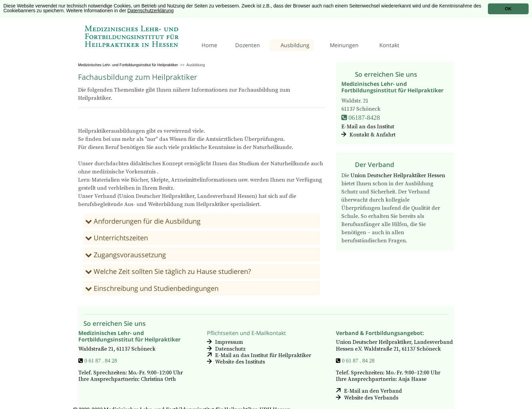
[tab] (202, 221)
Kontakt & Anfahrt (373, 135)
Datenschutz (230, 349)
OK (508, 9)
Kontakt (389, 45)
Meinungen (344, 45)
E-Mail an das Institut (368, 127)
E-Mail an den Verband (373, 391)
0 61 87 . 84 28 (101, 360)
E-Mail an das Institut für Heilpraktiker (263, 355)
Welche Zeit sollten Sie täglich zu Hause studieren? (172, 271)
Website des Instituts (240, 362)
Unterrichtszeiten (120, 238)
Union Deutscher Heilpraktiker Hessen (398, 175)
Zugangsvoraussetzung (129, 255)
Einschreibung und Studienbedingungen (155, 288)
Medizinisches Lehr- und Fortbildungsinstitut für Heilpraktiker (128, 65)
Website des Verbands (371, 397)
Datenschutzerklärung (151, 11)
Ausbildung (295, 45)
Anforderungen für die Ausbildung (146, 221)
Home (209, 45)
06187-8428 (364, 117)
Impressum (229, 342)
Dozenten (248, 45)
